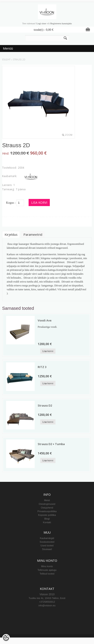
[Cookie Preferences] (6, 638)
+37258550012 (47, 602)
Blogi (47, 519)
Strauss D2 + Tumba (51, 444)
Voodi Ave (45, 320)
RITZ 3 (42, 367)
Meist (47, 500)
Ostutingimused (47, 504)
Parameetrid (33, 234)
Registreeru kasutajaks (61, 23)
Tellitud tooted (47, 574)
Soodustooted (47, 542)
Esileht (6, 60)
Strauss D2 (45, 405)
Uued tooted (47, 546)
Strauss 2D (19, 60)
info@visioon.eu (47, 605)
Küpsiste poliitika (47, 515)
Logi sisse (41, 23)
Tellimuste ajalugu (47, 570)
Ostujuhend (47, 508)
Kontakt (47, 522)
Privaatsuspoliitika (47, 511)
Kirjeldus (11, 234)
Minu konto (47, 566)
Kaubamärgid (47, 538)
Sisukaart (47, 549)
